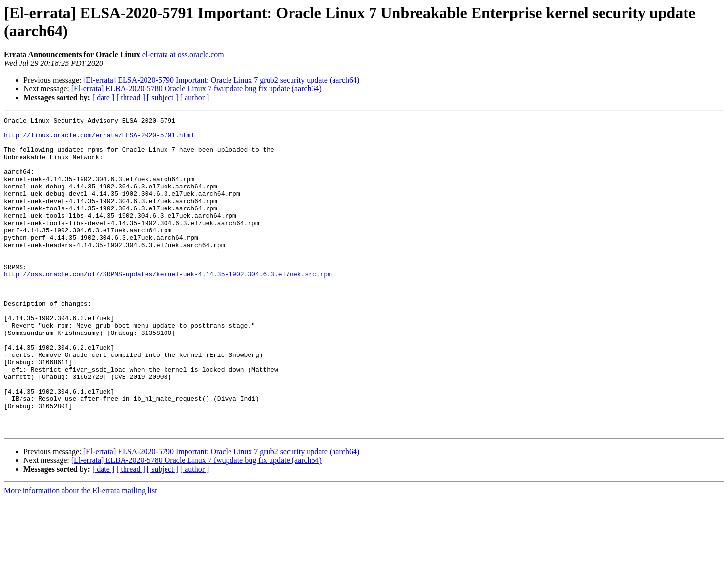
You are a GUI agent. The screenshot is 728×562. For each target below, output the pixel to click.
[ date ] (103, 97)
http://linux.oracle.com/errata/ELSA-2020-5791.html (99, 139)
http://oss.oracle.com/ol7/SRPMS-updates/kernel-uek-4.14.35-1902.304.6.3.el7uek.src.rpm (168, 306)
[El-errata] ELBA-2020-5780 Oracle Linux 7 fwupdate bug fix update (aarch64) (197, 89)
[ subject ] (163, 97)
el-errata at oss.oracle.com (183, 54)
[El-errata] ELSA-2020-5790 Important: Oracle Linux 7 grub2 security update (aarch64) (222, 80)
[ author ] (195, 97)
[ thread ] (131, 97)
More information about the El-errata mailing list (81, 553)
